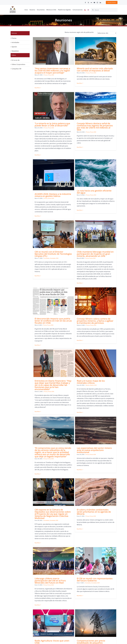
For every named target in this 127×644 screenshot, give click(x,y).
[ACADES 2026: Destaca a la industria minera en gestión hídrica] (82, 127)
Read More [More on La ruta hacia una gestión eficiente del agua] (94, 162)
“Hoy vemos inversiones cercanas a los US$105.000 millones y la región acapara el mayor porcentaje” (52, 71)
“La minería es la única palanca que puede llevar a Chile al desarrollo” (109, 69)
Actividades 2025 (110, 435)
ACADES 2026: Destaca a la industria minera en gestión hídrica (81, 147)
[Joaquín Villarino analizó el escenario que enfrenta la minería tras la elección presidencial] (53, 539)
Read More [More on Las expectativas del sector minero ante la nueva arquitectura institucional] (65, 374)
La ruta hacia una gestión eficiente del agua (108, 143)
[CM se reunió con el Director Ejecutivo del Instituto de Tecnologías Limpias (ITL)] (53, 185)
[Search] (93, 10)
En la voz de (16, 60)
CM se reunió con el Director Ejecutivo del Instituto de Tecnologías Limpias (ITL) (53, 204)
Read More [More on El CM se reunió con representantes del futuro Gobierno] (94, 448)
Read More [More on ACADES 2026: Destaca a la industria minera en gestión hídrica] (65, 168)
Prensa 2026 (51, 75)
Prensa (46, 75)
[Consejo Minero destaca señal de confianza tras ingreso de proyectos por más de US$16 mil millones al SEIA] (53, 125)
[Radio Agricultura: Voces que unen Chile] (53, 479)
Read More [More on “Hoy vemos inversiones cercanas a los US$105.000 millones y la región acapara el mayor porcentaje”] (37, 88)
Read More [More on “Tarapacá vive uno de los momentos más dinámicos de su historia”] (65, 585)
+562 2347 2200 (91, 619)
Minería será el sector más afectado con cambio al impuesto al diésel (81, 69)
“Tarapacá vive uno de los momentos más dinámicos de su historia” (81, 557)
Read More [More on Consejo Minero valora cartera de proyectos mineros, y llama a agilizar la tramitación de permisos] (37, 300)
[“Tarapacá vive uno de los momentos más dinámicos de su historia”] (82, 539)
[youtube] (94, 3)
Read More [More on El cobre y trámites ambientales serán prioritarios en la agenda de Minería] (37, 450)
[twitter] (88, 3)
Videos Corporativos (18, 64)
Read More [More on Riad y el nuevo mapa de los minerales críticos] (94, 310)
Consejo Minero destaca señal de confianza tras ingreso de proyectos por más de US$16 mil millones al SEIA (53, 146)
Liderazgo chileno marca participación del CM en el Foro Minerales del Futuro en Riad (78, 432)
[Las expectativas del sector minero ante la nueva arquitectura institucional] (82, 335)
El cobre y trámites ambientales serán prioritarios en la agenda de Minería (52, 432)
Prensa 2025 (50, 501)
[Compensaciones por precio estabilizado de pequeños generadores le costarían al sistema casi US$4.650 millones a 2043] (82, 479)
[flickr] (91, 3)
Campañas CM (16, 69)
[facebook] (85, 3)
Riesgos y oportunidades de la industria (106, 557)
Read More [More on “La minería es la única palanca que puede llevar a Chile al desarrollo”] (94, 100)
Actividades (47, 209)
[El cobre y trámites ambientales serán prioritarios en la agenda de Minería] (53, 413)
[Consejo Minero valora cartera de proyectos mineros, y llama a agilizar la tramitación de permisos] (53, 261)
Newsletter (15, 51)
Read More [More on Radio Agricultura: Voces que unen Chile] (37, 514)
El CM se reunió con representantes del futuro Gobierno (109, 431)
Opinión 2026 (107, 283)
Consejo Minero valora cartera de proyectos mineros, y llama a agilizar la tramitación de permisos (53, 280)
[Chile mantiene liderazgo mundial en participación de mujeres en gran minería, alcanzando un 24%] (82, 185)
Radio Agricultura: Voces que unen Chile (52, 498)
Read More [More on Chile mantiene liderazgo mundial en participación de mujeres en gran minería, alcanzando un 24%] (65, 234)
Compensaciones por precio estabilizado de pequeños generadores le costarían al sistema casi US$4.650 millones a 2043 (81, 500)
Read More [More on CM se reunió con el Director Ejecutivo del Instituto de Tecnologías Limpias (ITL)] (37, 226)
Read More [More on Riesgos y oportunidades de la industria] (94, 571)
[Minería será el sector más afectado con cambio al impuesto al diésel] (82, 51)
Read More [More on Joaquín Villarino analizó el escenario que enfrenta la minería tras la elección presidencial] (37, 575)
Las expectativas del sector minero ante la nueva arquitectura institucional (80, 355)
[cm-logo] (13, 7)
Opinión (102, 283)
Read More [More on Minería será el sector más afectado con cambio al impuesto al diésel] (65, 83)
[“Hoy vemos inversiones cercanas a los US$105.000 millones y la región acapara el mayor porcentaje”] (53, 51)
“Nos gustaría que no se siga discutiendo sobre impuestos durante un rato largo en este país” (108, 499)
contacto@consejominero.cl (36, 631)
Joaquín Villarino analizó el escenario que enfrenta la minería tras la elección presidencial (53, 558)
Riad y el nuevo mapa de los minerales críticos (105, 279)
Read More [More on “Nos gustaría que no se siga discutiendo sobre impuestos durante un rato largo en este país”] (94, 516)
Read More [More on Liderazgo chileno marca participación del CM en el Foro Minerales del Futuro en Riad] (65, 457)
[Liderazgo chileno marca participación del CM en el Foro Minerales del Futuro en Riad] (82, 413)
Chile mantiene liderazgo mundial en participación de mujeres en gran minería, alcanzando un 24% (81, 204)
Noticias (14, 33)
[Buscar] (104, 10)
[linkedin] (100, 3)
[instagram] (97, 3)
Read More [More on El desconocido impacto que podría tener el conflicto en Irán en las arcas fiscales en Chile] (94, 229)
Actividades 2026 (54, 209)
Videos (14, 55)
